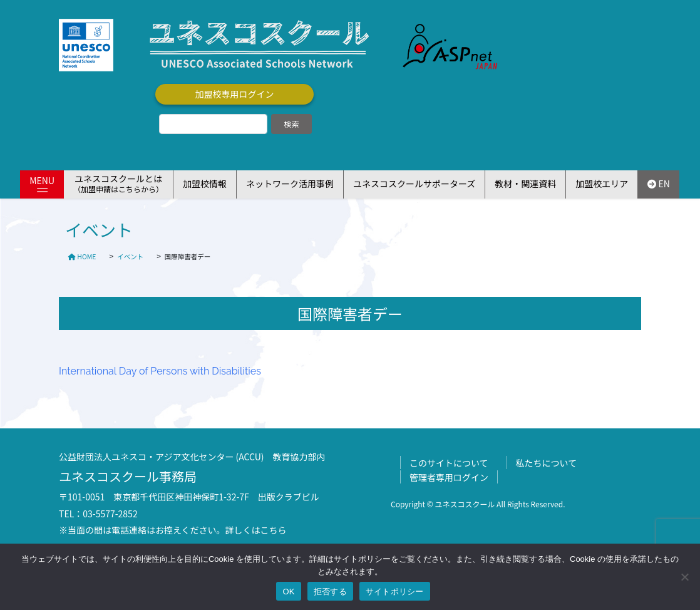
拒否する (330, 592)
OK (288, 592)
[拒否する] (684, 577)
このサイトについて (449, 463)
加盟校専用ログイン (235, 94)
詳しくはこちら (256, 530)
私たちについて (547, 463)
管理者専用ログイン (449, 477)
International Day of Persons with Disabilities (160, 371)
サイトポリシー (395, 592)
